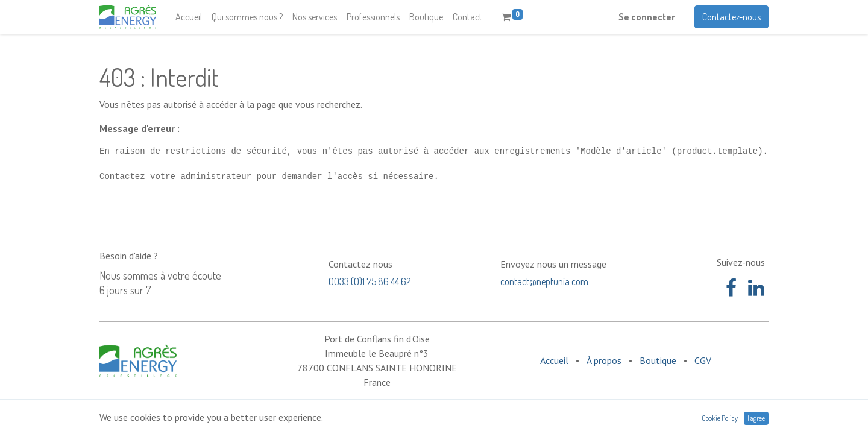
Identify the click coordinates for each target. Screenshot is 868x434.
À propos (604, 360)
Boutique (658, 360)
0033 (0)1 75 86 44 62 (370, 281)
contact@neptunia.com (544, 281)
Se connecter (647, 17)
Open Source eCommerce (718, 417)
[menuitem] (189, 17)
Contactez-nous (731, 17)
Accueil (554, 360)
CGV (703, 360)
